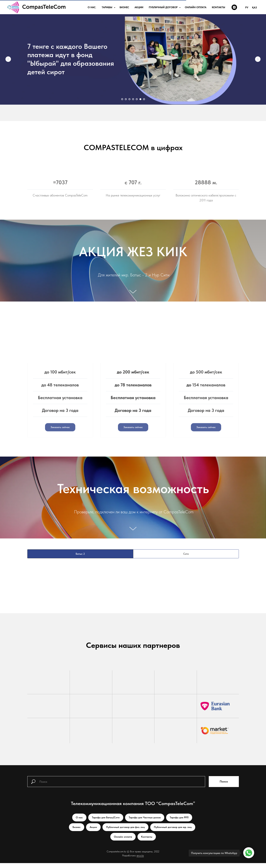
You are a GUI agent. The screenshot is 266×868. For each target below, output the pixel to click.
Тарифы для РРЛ (179, 822)
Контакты (219, 7)
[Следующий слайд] (258, 59)
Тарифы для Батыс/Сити (106, 822)
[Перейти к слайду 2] (126, 99)
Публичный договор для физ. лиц (125, 832)
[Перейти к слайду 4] (133, 99)
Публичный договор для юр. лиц (173, 832)
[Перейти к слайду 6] (140, 99)
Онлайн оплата (196, 7)
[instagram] (234, 7)
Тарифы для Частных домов (145, 822)
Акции (139, 7)
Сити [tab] (186, 559)
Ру (247, 7)
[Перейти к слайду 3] (129, 99)
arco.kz (140, 860)
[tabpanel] (133, 607)
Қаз (254, 7)
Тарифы (107, 7)
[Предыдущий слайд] (8, 59)
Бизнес (124, 7)
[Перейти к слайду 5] (137, 99)
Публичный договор (164, 7)
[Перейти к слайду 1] (122, 99)
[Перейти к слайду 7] (144, 99)
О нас (79, 822)
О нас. (92, 7)
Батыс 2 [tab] (80, 559)
